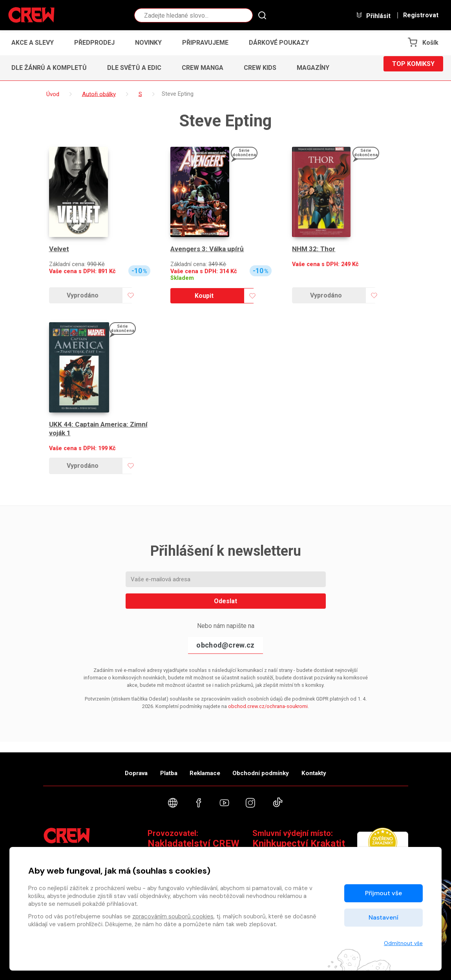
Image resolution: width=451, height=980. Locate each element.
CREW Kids (260, 68)
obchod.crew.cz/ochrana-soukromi (268, 706)
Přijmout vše (383, 893)
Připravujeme (205, 43)
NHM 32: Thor (315, 249)
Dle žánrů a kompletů (49, 68)
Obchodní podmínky (273, 766)
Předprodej (94, 43)
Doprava (114, 766)
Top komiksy (413, 68)
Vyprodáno (83, 295)
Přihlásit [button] (373, 16)
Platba (158, 766)
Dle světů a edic (134, 68)
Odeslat (225, 601)
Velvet (59, 249)
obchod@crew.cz (225, 645)
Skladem (182, 278)
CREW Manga (203, 68)
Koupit (204, 296)
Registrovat (421, 15)
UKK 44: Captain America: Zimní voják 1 (100, 429)
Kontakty (336, 766)
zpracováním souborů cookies (173, 916)
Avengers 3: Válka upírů (208, 249)
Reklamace (206, 766)
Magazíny (313, 68)
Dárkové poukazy (279, 43)
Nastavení (383, 917)
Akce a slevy (33, 43)
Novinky (148, 43)
